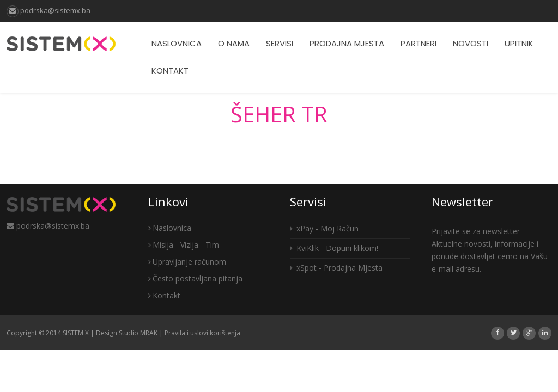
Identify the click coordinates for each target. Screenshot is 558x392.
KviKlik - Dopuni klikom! (334, 248)
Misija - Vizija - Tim (184, 245)
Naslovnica (177, 43)
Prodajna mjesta (347, 43)
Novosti (471, 43)
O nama (234, 43)
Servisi (280, 43)
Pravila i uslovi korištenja (202, 333)
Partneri (418, 43)
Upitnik (519, 43)
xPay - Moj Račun (324, 228)
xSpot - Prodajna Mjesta (336, 268)
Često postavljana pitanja (195, 278)
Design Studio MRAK (127, 333)
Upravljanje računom (187, 262)
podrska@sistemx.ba (48, 10)
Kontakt (170, 71)
